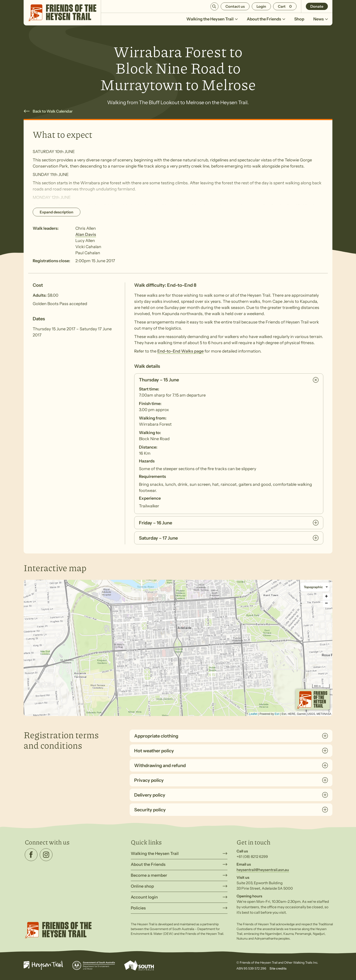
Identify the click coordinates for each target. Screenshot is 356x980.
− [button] (326, 604)
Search (214, 6)
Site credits (278, 968)
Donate (317, 6)
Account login (144, 897)
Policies (138, 908)
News (321, 19)
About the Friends (266, 19)
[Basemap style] (315, 587)
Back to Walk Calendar (53, 111)
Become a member (149, 875)
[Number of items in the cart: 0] (285, 6)
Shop (299, 19)
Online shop (142, 886)
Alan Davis (86, 235)
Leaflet (253, 714)
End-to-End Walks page (180, 351)
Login (261, 6)
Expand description (57, 212)
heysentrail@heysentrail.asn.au (263, 870)
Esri (277, 714)
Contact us (235, 6)
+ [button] (326, 597)
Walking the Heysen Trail (212, 19)
